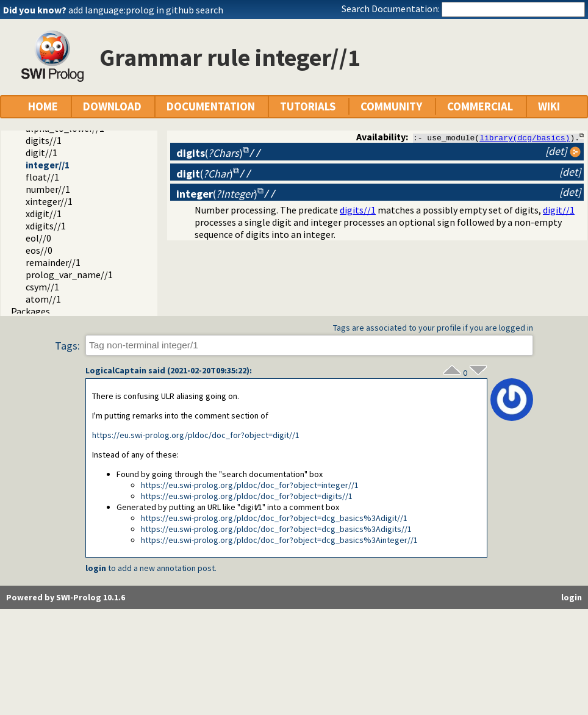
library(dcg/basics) (525, 137)
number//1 (48, 189)
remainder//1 (53, 262)
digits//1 (44, 140)
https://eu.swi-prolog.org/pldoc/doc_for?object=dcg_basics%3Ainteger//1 (279, 540)
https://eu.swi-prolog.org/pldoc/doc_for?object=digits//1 (247, 496)
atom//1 (43, 299)
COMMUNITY (391, 106)
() (210, 153)
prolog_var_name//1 (69, 275)
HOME (43, 106)
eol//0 (38, 238)
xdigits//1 (46, 226)
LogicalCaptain (116, 370)
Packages (30, 311)
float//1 (42, 177)
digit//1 (41, 153)
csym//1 (42, 287)
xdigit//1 (44, 214)
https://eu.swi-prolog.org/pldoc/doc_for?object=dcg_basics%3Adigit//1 (274, 518)
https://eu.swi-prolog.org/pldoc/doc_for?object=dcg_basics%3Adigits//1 (276, 529)
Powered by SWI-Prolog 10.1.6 (66, 597)
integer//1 (48, 165)
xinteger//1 (49, 201)
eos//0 (39, 250)
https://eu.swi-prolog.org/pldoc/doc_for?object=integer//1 (250, 485)
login (96, 568)
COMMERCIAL (480, 106)
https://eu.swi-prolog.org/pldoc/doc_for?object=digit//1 (196, 435)
